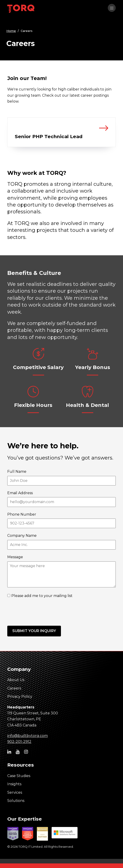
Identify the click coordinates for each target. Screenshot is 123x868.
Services (15, 792)
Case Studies (19, 776)
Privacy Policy (20, 696)
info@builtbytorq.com (28, 736)
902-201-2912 (19, 742)
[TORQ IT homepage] (21, 9)
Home (11, 31)
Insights (14, 784)
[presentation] (42, 612)
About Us (16, 680)
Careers (14, 688)
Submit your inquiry (34, 631)
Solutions (16, 801)
